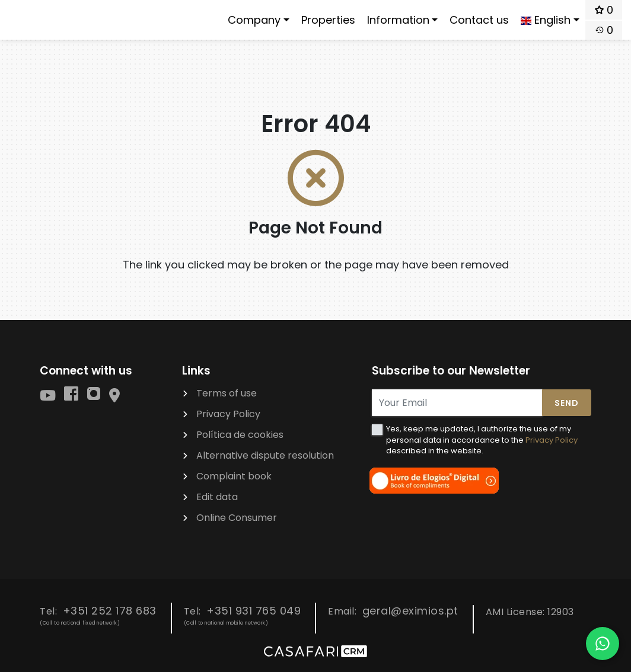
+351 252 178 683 (110, 611)
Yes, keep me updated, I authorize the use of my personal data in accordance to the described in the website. (482, 439)
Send (567, 403)
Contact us (479, 20)
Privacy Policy (228, 414)
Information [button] (398, 20)
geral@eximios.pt (410, 611)
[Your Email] (457, 403)
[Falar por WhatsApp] (603, 644)
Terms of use (227, 393)
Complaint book (234, 476)
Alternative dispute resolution (265, 455)
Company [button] (254, 20)
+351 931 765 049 (254, 611)
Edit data (217, 497)
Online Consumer (237, 518)
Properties (328, 20)
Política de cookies (240, 435)
